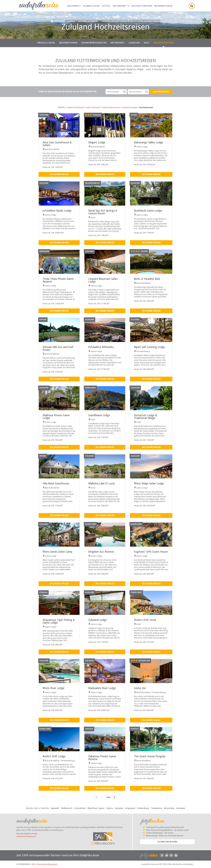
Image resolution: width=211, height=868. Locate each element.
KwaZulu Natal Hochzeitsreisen (145, 21)
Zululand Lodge (98, 620)
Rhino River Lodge (53, 688)
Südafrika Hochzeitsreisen (114, 21)
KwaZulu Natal (46, 43)
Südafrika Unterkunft (88, 21)
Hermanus (181, 808)
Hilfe (34, 864)
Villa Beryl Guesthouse (56, 484)
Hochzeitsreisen (142, 6)
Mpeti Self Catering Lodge (149, 347)
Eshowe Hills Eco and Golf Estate (58, 348)
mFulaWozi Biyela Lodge (57, 211)
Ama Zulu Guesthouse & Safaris (57, 144)
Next (109, 797)
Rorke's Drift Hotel (145, 620)
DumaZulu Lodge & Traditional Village (145, 417)
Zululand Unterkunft (75, 107)
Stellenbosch (67, 808)
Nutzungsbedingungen (47, 864)
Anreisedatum (124, 92)
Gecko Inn (140, 688)
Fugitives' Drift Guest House (151, 552)
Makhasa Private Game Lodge (56, 417)
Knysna (110, 808)
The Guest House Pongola (150, 756)
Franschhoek (80, 808)
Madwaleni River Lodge (102, 688)
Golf (147, 43)
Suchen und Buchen (167, 842)
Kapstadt (55, 808)
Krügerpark (130, 808)
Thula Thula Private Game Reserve (58, 280)
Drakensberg (143, 808)
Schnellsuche (91, 6)
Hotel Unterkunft (93, 107)
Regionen (74, 6)
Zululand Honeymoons (26, 836)
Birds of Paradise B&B (147, 279)
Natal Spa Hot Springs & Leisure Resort (103, 212)
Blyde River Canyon (96, 808)
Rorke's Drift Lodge (54, 756)
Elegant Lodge (97, 142)
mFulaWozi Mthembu (101, 347)
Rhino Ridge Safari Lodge (149, 484)
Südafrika (71, 21)
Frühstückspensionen (111, 107)
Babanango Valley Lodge (148, 142)
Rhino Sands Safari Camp (57, 552)
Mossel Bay (169, 808)
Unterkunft (121, 6)
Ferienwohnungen (130, 107)
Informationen (163, 6)
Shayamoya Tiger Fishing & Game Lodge (59, 621)
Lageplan (134, 43)
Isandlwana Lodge (99, 415)
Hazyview (119, 808)
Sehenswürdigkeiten (94, 43)
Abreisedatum (146, 92)
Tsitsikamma (156, 808)
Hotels (106, 6)
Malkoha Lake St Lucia (101, 484)
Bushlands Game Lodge (148, 211)
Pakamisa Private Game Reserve (102, 758)
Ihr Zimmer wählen (59, 174)
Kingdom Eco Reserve (101, 552)
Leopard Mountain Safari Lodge (103, 280)
